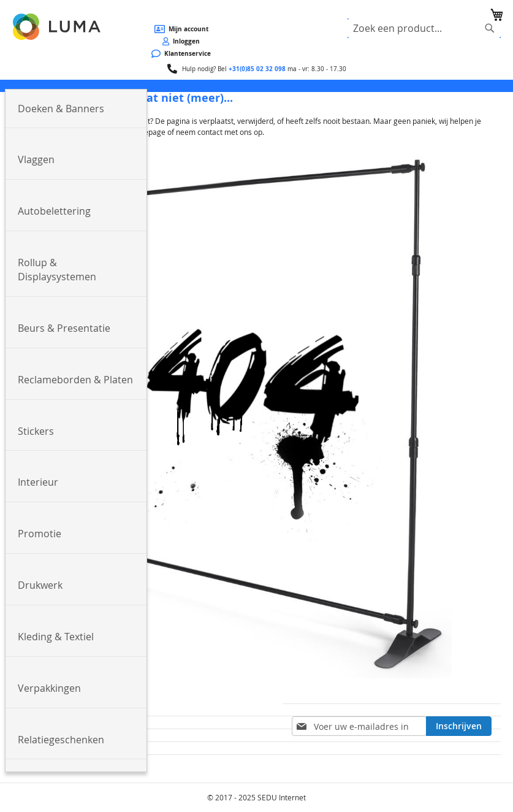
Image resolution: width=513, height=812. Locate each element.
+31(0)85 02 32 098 (257, 69)
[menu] (256, 86)
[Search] (490, 28)
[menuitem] (76, 109)
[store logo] (58, 27)
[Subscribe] (459, 726)
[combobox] (424, 28)
